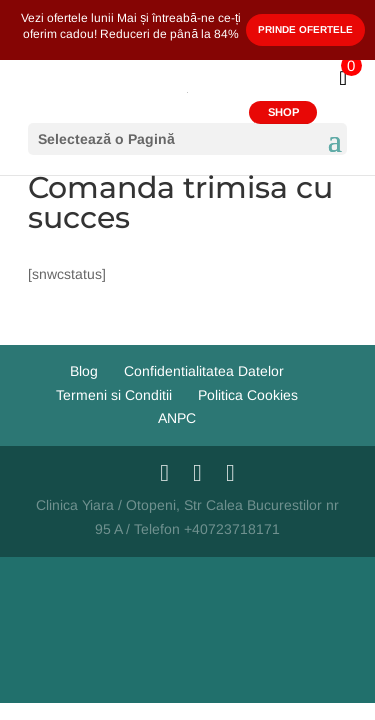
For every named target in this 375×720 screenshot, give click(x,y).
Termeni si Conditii (114, 395)
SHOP (283, 112)
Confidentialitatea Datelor (204, 371)
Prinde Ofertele (305, 29)
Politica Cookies (248, 395)
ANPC (177, 418)
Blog (84, 371)
